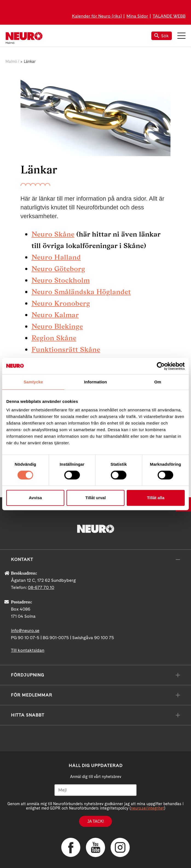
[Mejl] (95, 790)
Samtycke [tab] (33, 382)
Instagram (120, 847)
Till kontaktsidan (28, 650)
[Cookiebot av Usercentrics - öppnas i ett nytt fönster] (161, 366)
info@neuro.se (25, 630)
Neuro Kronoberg (61, 303)
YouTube (95, 847)
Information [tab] (95, 382)
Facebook (71, 847)
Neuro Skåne (53, 234)
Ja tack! (95, 821)
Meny (181, 36)
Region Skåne (54, 338)
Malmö (11, 61)
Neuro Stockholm (61, 280)
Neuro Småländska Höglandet (81, 292)
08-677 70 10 (41, 587)
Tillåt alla (156, 498)
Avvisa (35, 498)
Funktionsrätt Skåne (66, 349)
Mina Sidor (137, 16)
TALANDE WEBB (169, 16)
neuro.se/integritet (147, 808)
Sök (162, 36)
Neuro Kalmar (55, 315)
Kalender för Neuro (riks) (97, 16)
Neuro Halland (56, 257)
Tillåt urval (96, 498)
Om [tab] (158, 382)
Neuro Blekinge (57, 326)
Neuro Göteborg (58, 269)
